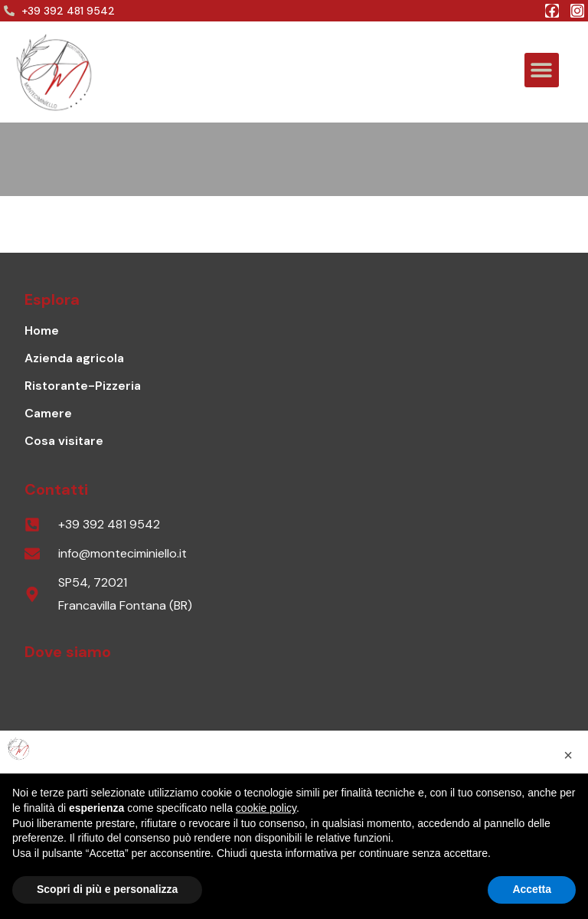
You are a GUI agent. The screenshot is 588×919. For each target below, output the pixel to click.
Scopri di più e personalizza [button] (107, 889)
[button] (542, 70)
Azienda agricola (74, 358)
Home (42, 330)
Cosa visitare (64, 441)
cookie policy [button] (266, 808)
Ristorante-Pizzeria (83, 386)
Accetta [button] (532, 889)
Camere (48, 413)
